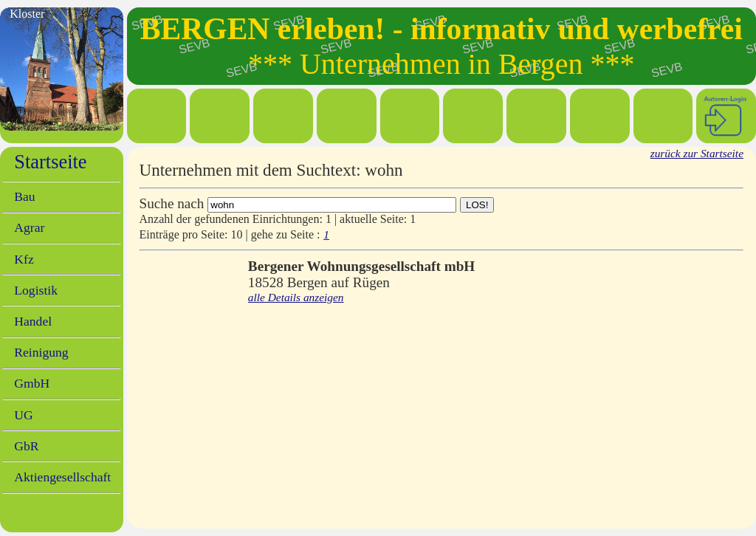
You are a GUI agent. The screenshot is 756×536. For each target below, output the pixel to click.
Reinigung (41, 352)
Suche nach (172, 203)
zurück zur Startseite (697, 153)
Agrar (29, 227)
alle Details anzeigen (296, 297)
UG (23, 415)
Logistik (36, 290)
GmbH (32, 383)
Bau (24, 196)
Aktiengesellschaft (62, 477)
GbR (26, 446)
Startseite (50, 162)
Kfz (24, 259)
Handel (33, 321)
